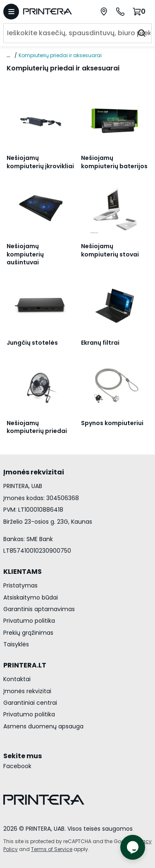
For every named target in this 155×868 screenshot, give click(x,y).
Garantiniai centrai (30, 703)
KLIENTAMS (23, 572)
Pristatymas (20, 585)
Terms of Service (52, 849)
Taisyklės (16, 644)
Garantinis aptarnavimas (39, 609)
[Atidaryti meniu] (11, 12)
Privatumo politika (29, 621)
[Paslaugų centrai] (104, 12)
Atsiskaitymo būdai (31, 597)
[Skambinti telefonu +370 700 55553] (120, 12)
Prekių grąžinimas (28, 633)
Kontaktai (17, 679)
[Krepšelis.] (140, 11)
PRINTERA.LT (25, 665)
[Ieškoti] (142, 33)
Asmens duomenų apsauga (43, 726)
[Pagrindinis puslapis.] (52, 11)
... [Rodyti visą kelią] (8, 55)
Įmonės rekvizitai (27, 691)
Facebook (17, 766)
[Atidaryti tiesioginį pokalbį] (133, 847)
